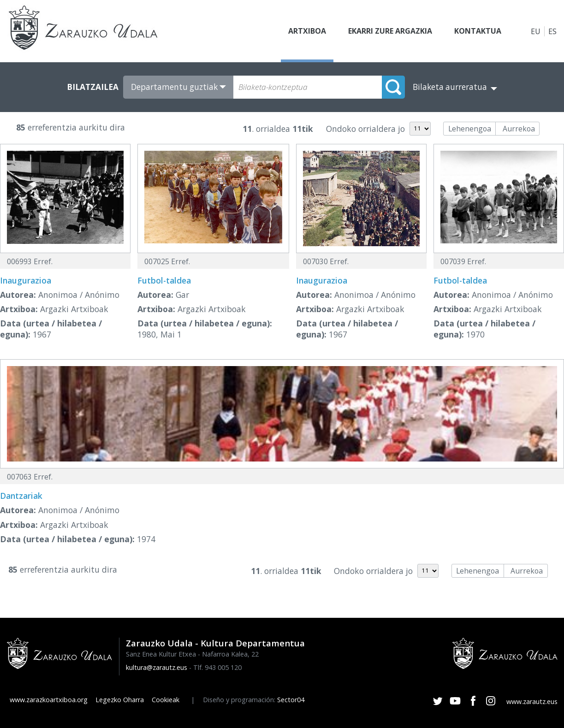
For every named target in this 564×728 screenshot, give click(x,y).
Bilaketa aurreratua (450, 87)
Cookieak (166, 700)
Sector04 (291, 700)
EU (536, 31)
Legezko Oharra (120, 700)
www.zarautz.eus (532, 701)
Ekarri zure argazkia (390, 31)
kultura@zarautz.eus (157, 667)
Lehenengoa (470, 129)
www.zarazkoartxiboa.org (49, 700)
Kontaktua (478, 31)
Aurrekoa (519, 129)
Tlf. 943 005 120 (217, 667)
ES (552, 31)
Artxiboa (307, 31)
